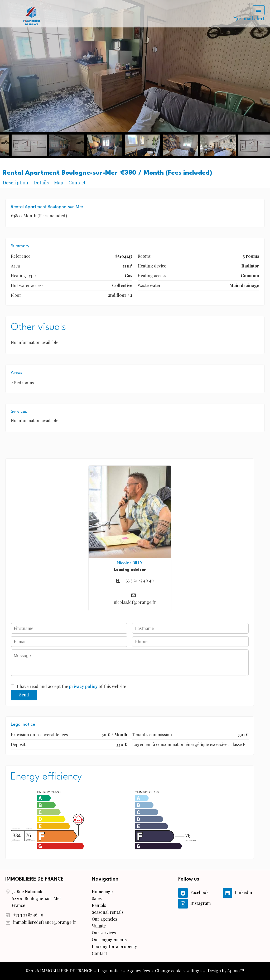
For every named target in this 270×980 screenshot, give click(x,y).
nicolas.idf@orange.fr (135, 602)
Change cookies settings (178, 971)
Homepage (32, 16)
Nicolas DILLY (130, 563)
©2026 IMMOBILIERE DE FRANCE (59, 971)
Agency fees (138, 971)
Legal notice (110, 971)
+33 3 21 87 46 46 (139, 580)
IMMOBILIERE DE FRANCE (35, 879)
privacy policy (83, 686)
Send (24, 695)
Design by (225, 971)
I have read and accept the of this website (71, 686)
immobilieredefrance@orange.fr (45, 922)
